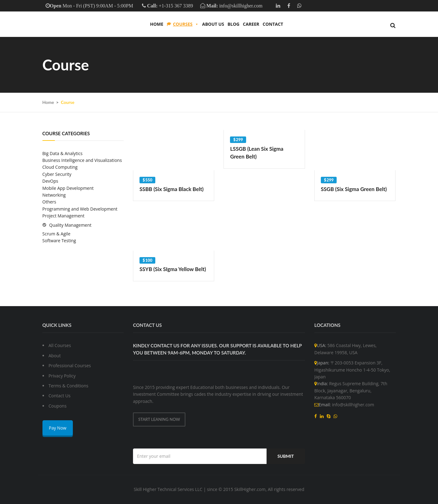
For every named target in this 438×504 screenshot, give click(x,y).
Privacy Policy (62, 376)
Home (157, 24)
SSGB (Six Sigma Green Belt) (354, 189)
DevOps (50, 181)
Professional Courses (70, 366)
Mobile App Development (68, 188)
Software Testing (59, 241)
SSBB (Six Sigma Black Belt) (172, 189)
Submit (286, 456)
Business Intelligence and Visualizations (82, 160)
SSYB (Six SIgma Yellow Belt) (173, 269)
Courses (186, 24)
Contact (273, 24)
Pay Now (58, 428)
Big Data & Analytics (63, 153)
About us (213, 24)
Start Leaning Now (159, 419)
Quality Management (71, 225)
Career (251, 24)
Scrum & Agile (57, 234)
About (55, 356)
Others (49, 202)
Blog (234, 24)
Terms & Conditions (69, 386)
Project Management (64, 216)
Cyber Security (57, 174)
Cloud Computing (60, 167)
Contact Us (60, 396)
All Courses (60, 345)
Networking (54, 195)
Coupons (58, 406)
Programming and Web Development (80, 209)
